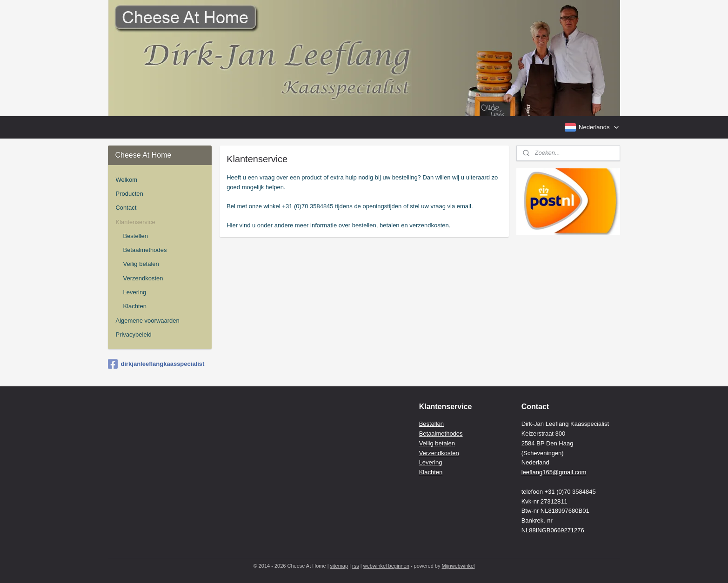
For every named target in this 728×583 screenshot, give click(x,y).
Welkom (126, 180)
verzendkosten (429, 225)
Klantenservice (135, 222)
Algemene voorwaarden (147, 321)
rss (356, 566)
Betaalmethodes (145, 250)
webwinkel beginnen (386, 566)
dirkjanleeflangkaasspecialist (156, 364)
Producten (129, 194)
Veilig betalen (141, 264)
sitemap (339, 566)
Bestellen (135, 236)
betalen (390, 225)
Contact (126, 208)
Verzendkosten (143, 278)
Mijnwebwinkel (458, 566)
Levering (134, 292)
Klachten (135, 306)
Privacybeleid (133, 335)
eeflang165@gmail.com (555, 472)
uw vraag (433, 206)
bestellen (364, 225)
